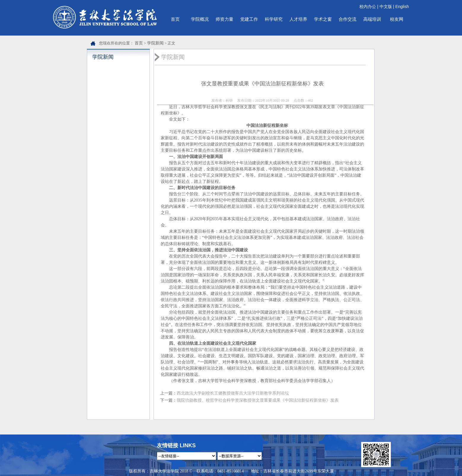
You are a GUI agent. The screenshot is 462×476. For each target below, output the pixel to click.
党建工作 (249, 19)
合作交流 (348, 19)
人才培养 (298, 19)
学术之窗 (323, 19)
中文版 (386, 7)
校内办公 (368, 7)
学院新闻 (155, 43)
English (402, 7)
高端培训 (372, 19)
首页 (175, 19)
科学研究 (274, 19)
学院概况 (200, 19)
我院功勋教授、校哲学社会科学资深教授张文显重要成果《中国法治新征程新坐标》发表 (258, 400)
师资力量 (224, 19)
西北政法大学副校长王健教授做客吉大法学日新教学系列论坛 (233, 393)
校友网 (397, 19)
